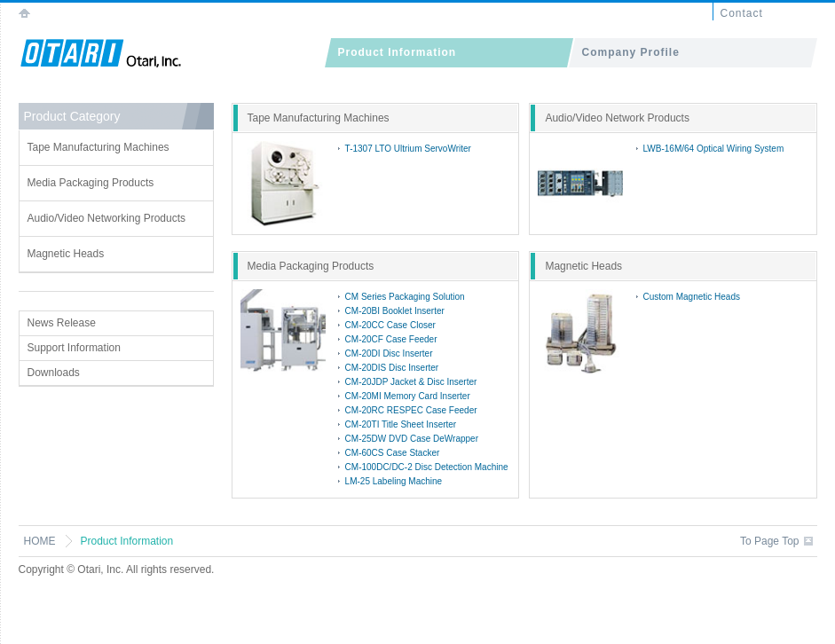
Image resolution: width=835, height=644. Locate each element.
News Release (62, 323)
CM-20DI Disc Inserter (389, 353)
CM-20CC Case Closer (390, 325)
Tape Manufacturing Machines (98, 147)
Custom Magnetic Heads (692, 297)
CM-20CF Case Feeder (391, 339)
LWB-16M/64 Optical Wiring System (714, 149)
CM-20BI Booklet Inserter (395, 311)
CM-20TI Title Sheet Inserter (401, 424)
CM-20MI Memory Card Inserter (408, 396)
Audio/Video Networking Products (107, 218)
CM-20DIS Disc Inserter (392, 368)
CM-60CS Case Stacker (393, 453)
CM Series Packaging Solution (405, 297)
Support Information (74, 348)
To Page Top (770, 541)
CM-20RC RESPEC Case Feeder (411, 410)
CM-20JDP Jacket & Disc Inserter (411, 382)
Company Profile (631, 52)
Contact (742, 13)
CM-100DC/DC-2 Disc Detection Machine (427, 467)
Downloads (54, 373)
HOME (40, 541)
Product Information (398, 52)
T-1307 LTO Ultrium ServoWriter (408, 149)
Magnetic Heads (66, 254)
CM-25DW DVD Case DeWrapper (412, 439)
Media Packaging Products (91, 183)
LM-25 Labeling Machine (394, 481)
